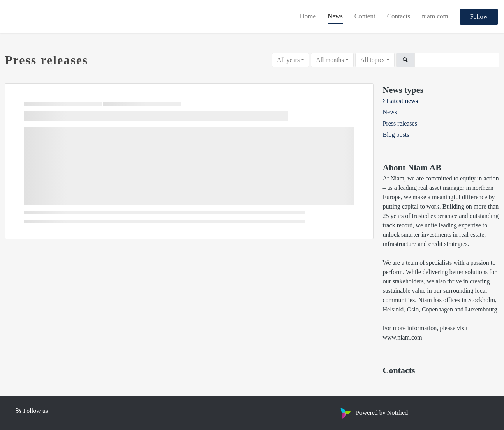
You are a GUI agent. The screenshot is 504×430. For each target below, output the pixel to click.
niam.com (435, 16)
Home (308, 16)
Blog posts (396, 135)
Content (365, 16)
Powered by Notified (373, 413)
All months (330, 60)
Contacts (399, 16)
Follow (479, 17)
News (335, 16)
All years (288, 60)
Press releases (400, 123)
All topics (373, 60)
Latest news (402, 101)
